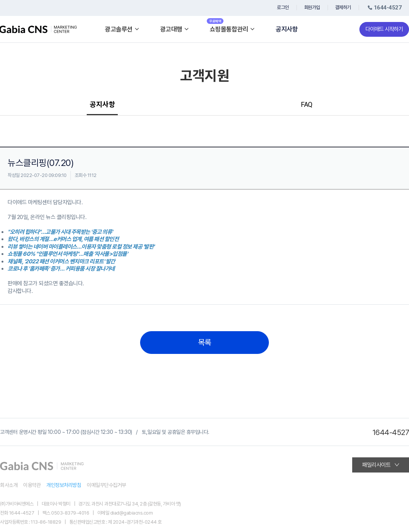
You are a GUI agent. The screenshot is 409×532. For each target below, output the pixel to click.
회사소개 (9, 485)
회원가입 (312, 7)
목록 (205, 343)
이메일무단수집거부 (106, 485)
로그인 (283, 7)
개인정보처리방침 (64, 485)
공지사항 (287, 29)
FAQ (307, 104)
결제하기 (343, 7)
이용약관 (32, 485)
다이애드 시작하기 (384, 29)
